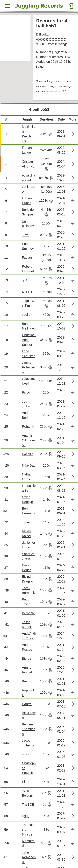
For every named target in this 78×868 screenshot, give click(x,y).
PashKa (26, 423)
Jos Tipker (28, 376)
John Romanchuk (28, 798)
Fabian (26, 241)
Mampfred (28, 785)
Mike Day (27, 434)
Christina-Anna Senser (27, 319)
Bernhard (27, 575)
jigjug (39, 63)
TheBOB (27, 748)
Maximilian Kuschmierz (28, 125)
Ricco (25, 365)
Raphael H (28, 651)
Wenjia (26, 844)
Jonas (25, 488)
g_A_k (25, 262)
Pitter (24, 726)
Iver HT (26, 273)
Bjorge (25, 618)
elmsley (26, 833)
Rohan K (27, 397)
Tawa (24, 219)
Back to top (39, 857)
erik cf (25, 705)
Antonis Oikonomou (28, 410)
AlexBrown (28, 672)
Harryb (25, 661)
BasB (24, 640)
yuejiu (25, 295)
